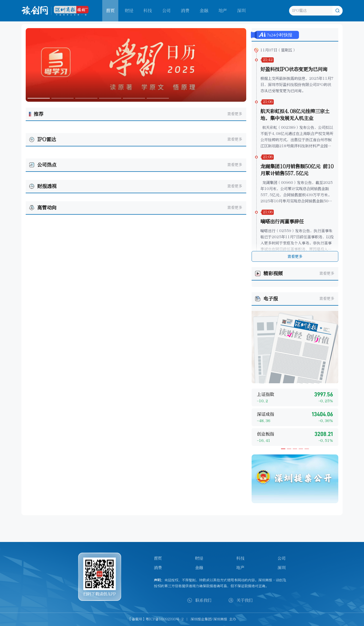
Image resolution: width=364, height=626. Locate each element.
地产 (223, 11)
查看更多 (235, 114)
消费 (185, 11)
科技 (148, 11)
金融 (204, 11)
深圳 (241, 11)
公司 (166, 11)
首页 (158, 558)
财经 (129, 11)
